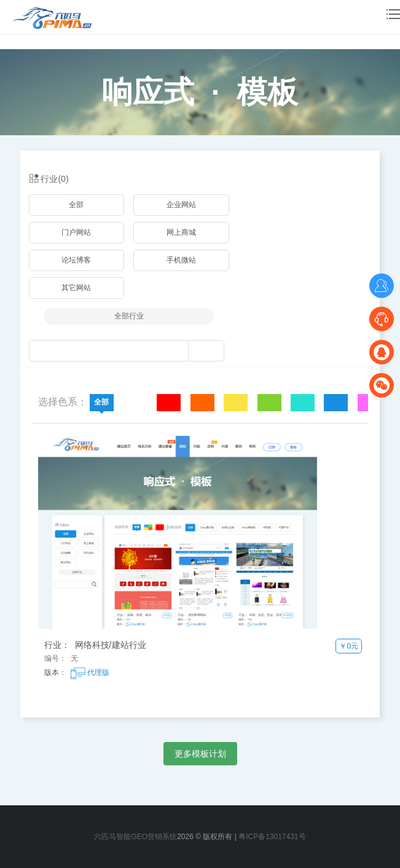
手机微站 (181, 260)
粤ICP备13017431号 (272, 837)
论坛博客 (76, 260)
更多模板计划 (200, 754)
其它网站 (76, 288)
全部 (76, 205)
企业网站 (181, 205)
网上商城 (181, 232)
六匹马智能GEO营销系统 (135, 837)
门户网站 (76, 232)
